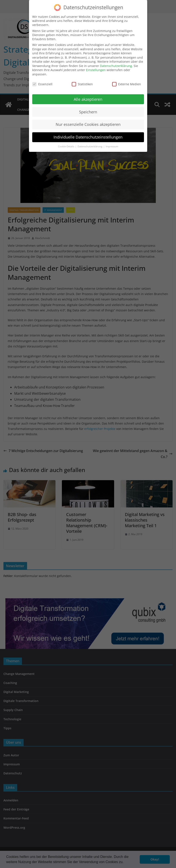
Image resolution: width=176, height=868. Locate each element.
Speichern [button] (88, 108)
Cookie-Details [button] (66, 143)
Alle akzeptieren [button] (88, 95)
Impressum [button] (112, 143)
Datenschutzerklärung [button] (90, 143)
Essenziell (42, 80)
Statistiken (82, 80)
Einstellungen (96, 66)
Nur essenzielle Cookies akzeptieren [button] (88, 121)
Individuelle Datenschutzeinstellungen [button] (88, 133)
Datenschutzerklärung (116, 62)
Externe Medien (127, 80)
